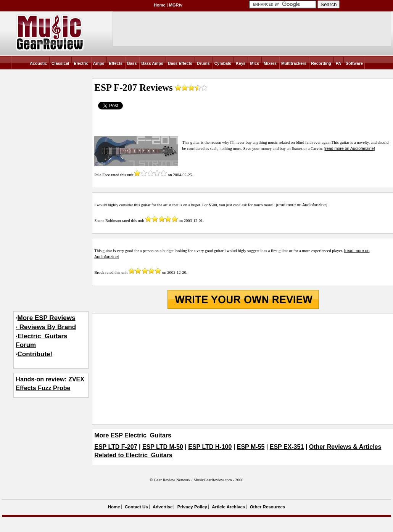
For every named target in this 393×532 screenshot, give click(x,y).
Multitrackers (294, 63)
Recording (321, 63)
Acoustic (38, 63)
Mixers (270, 63)
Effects (116, 63)
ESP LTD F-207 (116, 447)
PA (338, 63)
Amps (99, 63)
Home (160, 5)
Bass (132, 63)
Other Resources (268, 507)
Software (354, 63)
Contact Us (136, 507)
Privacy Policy (192, 507)
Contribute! (35, 354)
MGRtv (176, 5)
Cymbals (223, 63)
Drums (203, 63)
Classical (60, 63)
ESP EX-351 (287, 447)
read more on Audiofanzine (349, 148)
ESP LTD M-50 (163, 447)
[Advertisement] (243, 369)
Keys (241, 63)
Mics (254, 63)
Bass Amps (152, 63)
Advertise (163, 507)
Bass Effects (180, 63)
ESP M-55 (251, 447)
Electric (81, 63)
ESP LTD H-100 (210, 447)
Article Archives (228, 507)
